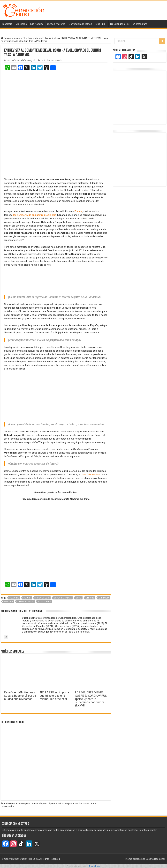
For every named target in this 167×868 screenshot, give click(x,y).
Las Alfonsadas (91, 475)
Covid (79, 598)
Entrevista (104, 598)
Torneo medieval (25, 601)
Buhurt (27, 598)
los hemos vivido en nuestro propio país (35, 215)
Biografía (7, 24)
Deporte (90, 598)
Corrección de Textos (80, 24)
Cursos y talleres (56, 24)
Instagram (140, 24)
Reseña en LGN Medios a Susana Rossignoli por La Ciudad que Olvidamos (20, 696)
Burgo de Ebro (42, 598)
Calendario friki (120, 24)
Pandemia (8, 601)
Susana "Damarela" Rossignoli (21, 60)
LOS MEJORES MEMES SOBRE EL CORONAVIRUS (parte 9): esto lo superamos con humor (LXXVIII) (91, 699)
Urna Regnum (45, 601)
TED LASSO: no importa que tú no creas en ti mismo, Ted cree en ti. (54, 696)
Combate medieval (63, 598)
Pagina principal (11, 38)
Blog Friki (100, 24)
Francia (78, 211)
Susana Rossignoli (156, 859)
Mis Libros (21, 24)
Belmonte (14, 598)
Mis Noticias (37, 24)
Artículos (54, 38)
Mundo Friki (41, 38)
